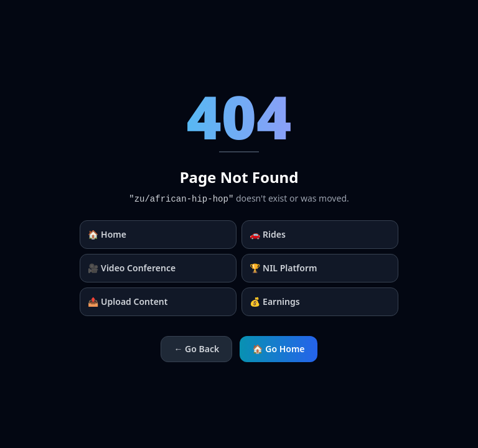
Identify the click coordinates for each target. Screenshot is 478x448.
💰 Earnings (275, 301)
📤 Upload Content (128, 301)
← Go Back (196, 349)
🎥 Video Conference (132, 268)
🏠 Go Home (278, 349)
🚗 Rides (268, 234)
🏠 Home (107, 234)
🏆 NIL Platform (283, 268)
